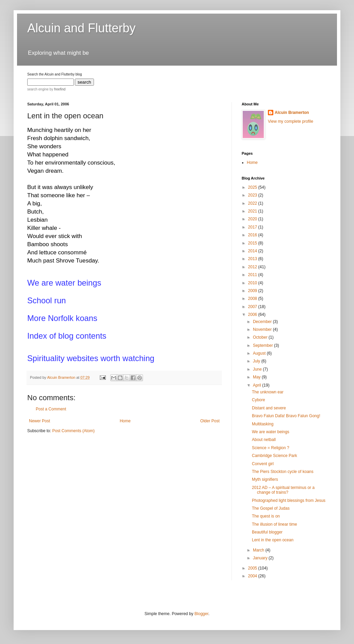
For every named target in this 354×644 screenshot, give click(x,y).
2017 (253, 227)
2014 (253, 251)
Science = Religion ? (271, 448)
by (57, 89)
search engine (38, 89)
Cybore (259, 400)
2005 (253, 568)
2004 (253, 576)
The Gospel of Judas (271, 508)
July (257, 361)
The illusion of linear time (275, 524)
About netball (264, 440)
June (258, 369)
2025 (253, 187)
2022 (253, 203)
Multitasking (263, 424)
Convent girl (263, 464)
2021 (253, 211)
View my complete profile (291, 121)
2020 (253, 219)
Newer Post (39, 421)
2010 (253, 283)
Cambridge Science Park (275, 456)
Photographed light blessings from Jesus (289, 501)
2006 (253, 315)
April (258, 385)
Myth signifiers (265, 479)
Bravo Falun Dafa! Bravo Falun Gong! (286, 416)
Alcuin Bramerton (292, 113)
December (263, 322)
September (263, 345)
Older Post (210, 421)
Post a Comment (51, 409)
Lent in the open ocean (273, 540)
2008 (253, 299)
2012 (253, 267)
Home (125, 421)
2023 (253, 195)
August (260, 353)
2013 (253, 259)
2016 (253, 235)
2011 (253, 275)
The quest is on (266, 516)
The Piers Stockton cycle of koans (283, 472)
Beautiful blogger (267, 532)
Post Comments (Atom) (73, 431)
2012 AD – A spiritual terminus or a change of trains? (283, 490)
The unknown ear (268, 392)
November (263, 329)
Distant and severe (269, 408)
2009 (253, 291)
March (259, 550)
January (261, 558)
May (257, 377)
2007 (253, 307)
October (261, 337)
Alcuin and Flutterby (81, 28)
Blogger (201, 614)
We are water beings (271, 432)
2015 (253, 243)
